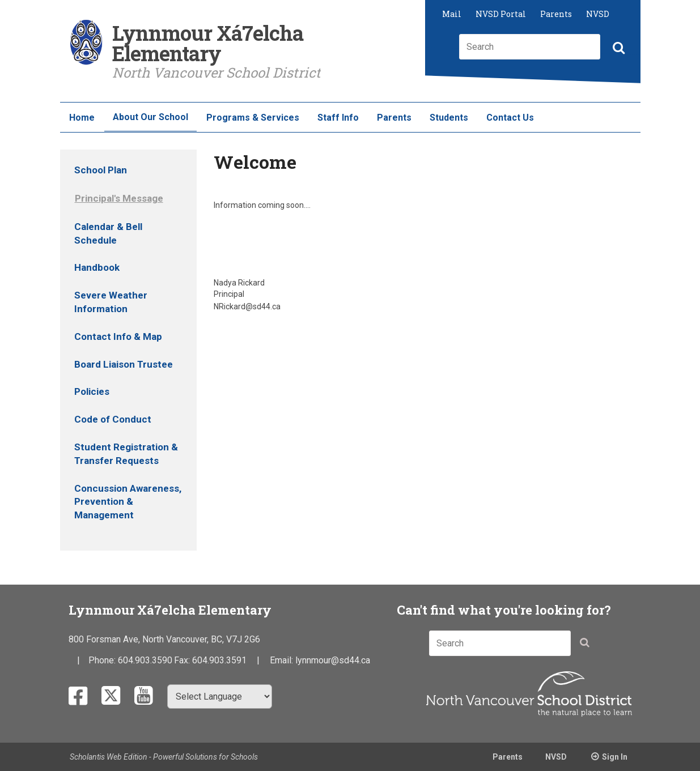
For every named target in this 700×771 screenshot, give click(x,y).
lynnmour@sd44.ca (333, 660)
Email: (283, 660)
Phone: (103, 660)
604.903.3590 (145, 660)
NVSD (598, 14)
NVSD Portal (501, 14)
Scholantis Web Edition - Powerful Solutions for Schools (164, 757)
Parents (556, 14)
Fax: (183, 660)
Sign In (615, 757)
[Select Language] (220, 697)
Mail (452, 14)
